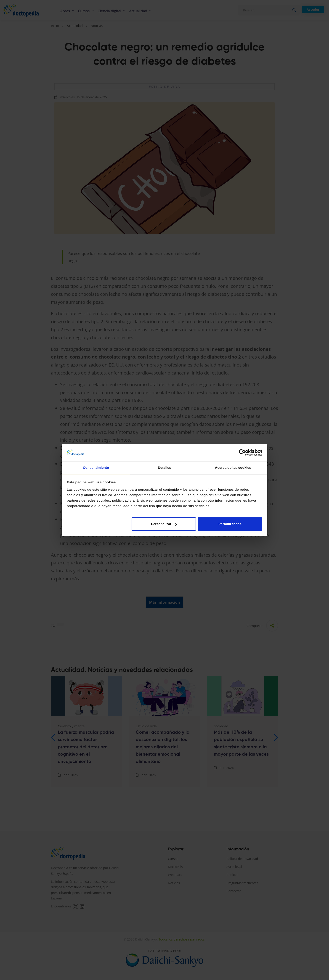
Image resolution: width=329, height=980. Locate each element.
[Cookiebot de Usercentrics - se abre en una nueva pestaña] (242, 453)
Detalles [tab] (164, 468)
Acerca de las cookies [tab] (233, 468)
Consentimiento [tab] (96, 468)
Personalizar (164, 524)
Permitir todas (230, 524)
